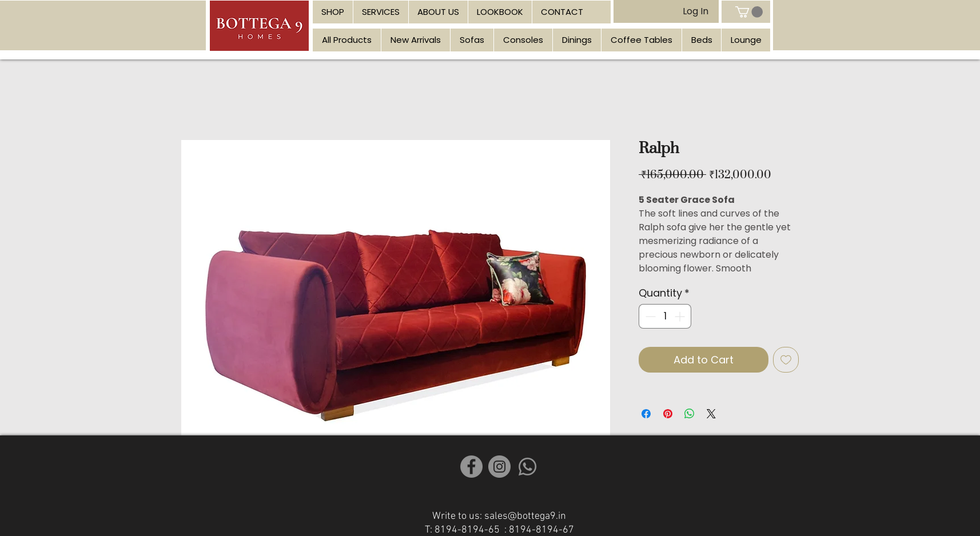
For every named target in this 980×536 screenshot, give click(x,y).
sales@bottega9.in (525, 516)
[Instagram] (499, 467)
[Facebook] (471, 467)
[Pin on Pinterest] (668, 414)
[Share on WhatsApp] (690, 414)
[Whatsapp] (527, 467)
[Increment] (681, 316)
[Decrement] (649, 316)
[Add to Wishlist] (786, 360)
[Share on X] (711, 414)
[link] (749, 12)
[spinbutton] (665, 316)
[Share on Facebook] (646, 414)
